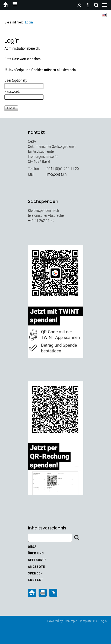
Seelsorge (37, 560)
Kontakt (36, 580)
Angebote (36, 567)
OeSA (32, 547)
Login (103, 621)
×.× (95, 621)
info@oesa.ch (57, 174)
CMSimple (70, 621)
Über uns (36, 553)
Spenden (35, 573)
